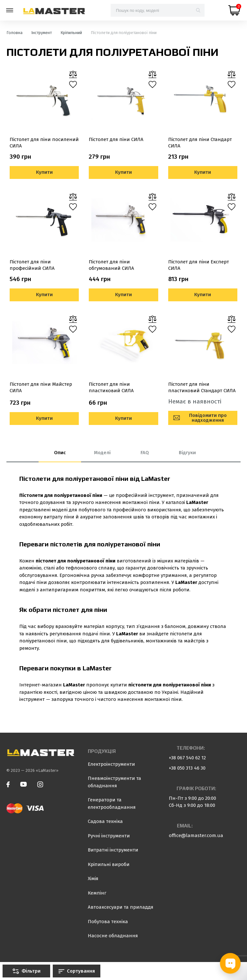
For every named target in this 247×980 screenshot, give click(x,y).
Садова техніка (105, 821)
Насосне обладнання (113, 936)
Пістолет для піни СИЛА (116, 139)
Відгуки (187, 453)
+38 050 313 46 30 (187, 768)
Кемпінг (97, 893)
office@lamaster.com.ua (196, 835)
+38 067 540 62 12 (187, 758)
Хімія (93, 878)
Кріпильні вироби (109, 864)
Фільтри (27, 971)
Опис (60, 453)
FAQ (145, 453)
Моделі (102, 453)
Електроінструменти (111, 764)
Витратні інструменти (113, 850)
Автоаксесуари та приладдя (121, 907)
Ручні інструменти (109, 836)
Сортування (77, 971)
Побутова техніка (108, 922)
